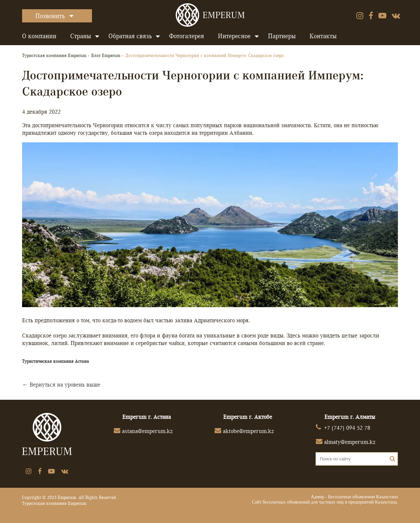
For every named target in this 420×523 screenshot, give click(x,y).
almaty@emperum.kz (350, 442)
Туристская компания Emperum (54, 55)
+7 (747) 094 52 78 (347, 428)
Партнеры (282, 36)
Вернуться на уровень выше (65, 384)
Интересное (234, 36)
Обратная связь (130, 36)
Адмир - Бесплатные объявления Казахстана (354, 497)
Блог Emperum (106, 55)
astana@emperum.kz (147, 431)
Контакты (323, 36)
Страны (81, 36)
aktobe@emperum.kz (248, 431)
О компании (39, 36)
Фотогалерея (187, 36)
